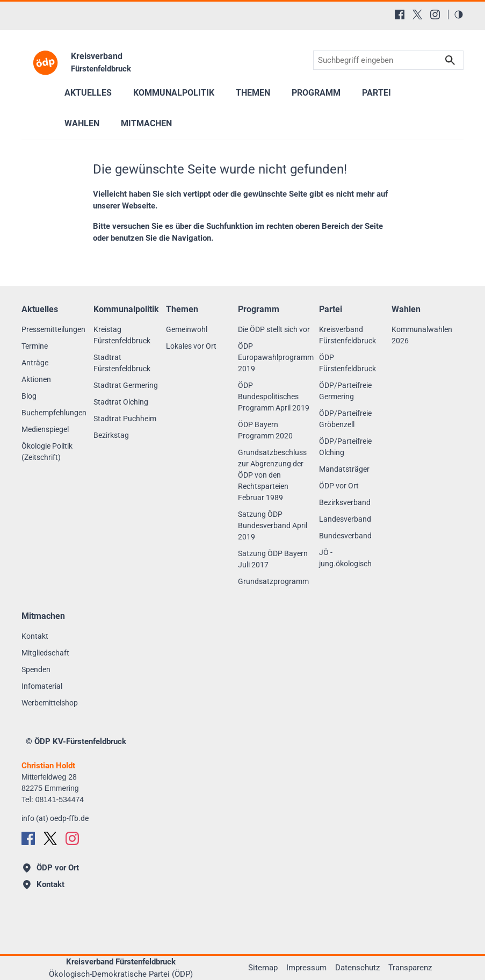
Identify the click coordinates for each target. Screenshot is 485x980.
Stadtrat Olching (121, 402)
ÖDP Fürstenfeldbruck (348, 363)
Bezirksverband (345, 502)
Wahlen (82, 123)
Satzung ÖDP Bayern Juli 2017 (273, 559)
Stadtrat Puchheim (125, 419)
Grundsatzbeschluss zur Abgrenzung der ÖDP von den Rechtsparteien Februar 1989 (272, 475)
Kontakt (35, 636)
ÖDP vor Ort (339, 486)
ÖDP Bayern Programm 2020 (265, 430)
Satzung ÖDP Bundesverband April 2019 (273, 525)
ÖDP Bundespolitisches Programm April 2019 (274, 397)
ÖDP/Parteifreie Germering (345, 391)
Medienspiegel (45, 429)
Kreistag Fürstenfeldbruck (122, 335)
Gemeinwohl (187, 329)
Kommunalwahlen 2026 (422, 335)
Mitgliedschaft (45, 653)
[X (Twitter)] (417, 15)
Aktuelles (88, 93)
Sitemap (263, 968)
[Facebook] (400, 15)
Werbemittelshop (50, 703)
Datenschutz (357, 968)
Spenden (36, 669)
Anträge (35, 363)
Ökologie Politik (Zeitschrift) (47, 452)
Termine (35, 346)
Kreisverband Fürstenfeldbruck (348, 335)
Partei (377, 93)
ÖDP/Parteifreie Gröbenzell (345, 419)
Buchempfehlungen (54, 413)
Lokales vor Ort (191, 346)
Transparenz (410, 968)
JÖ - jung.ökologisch (345, 558)
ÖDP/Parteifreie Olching (345, 447)
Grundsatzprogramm (273, 581)
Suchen (450, 60)
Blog (29, 396)
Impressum (306, 968)
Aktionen (36, 379)
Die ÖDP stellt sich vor (274, 329)
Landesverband (345, 519)
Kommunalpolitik (174, 93)
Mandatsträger (344, 469)
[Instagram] (435, 15)
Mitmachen (146, 123)
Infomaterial (42, 686)
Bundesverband (345, 536)
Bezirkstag (111, 435)
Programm (316, 93)
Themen (253, 93)
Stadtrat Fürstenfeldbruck (122, 363)
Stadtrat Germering (126, 385)
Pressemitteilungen (53, 329)
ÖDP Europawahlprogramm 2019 (276, 357)
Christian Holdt (48, 766)
